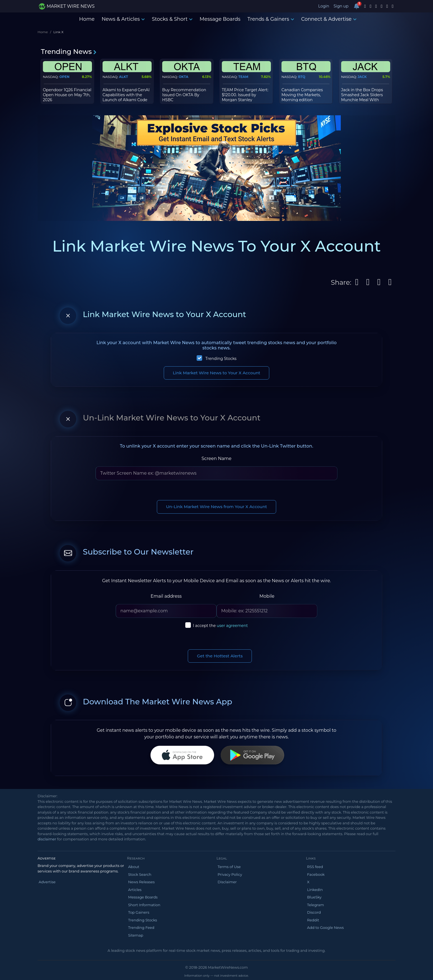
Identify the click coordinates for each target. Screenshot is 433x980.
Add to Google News (325, 927)
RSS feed (315, 867)
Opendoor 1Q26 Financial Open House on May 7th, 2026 (67, 95)
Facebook (316, 874)
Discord (314, 912)
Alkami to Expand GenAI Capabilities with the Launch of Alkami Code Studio (126, 97)
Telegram (315, 905)
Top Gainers (139, 912)
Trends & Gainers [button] (271, 19)
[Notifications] (357, 6)
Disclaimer (227, 882)
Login (324, 6)
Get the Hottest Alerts (220, 656)
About (134, 867)
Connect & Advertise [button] (329, 19)
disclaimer (47, 839)
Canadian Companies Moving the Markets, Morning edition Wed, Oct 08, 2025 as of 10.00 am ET (304, 100)
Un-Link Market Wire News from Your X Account (216, 507)
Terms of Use (229, 867)
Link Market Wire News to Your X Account (217, 373)
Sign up (341, 6)
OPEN (64, 77)
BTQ (302, 77)
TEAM (243, 77)
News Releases (141, 882)
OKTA (184, 77)
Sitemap (136, 935)
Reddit (313, 920)
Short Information (144, 905)
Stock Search (140, 874)
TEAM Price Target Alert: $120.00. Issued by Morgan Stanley (245, 95)
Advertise (47, 882)
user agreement (232, 626)
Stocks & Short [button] (172, 19)
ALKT (123, 77)
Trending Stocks (221, 359)
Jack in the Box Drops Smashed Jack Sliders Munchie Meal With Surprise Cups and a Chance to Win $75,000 (363, 100)
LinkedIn (315, 890)
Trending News (69, 52)
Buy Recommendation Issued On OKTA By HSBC (184, 95)
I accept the (221, 626)
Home (87, 19)
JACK (362, 77)
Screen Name (217, 458)
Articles (135, 890)
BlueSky (314, 897)
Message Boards (220, 19)
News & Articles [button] (123, 19)
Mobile (267, 596)
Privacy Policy (230, 874)
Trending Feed (141, 927)
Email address (166, 596)
